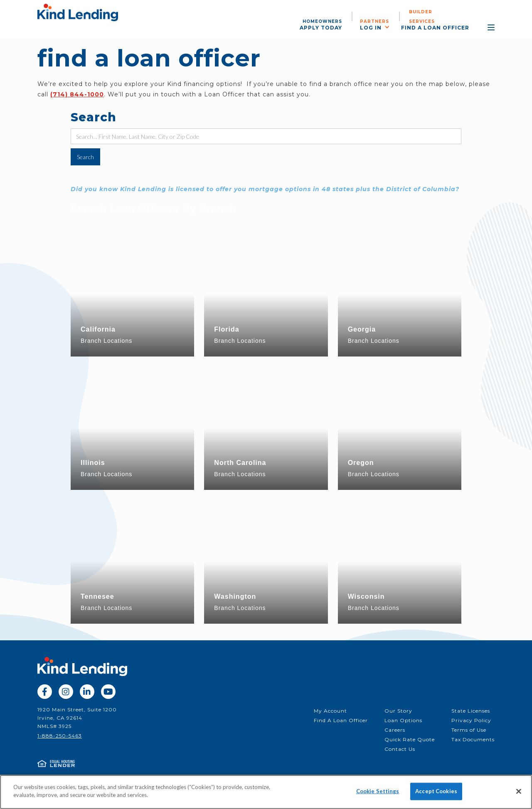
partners (374, 21)
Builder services (422, 17)
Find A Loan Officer (341, 720)
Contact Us (400, 749)
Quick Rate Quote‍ (410, 739)
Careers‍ (395, 730)
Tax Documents (473, 739)
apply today (321, 28)
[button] (379, 27)
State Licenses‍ (471, 711)
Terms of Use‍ (469, 730)
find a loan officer (435, 28)
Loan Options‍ (403, 720)
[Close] (519, 791)
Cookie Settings (378, 791)
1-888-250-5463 (60, 736)
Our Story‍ (398, 711)
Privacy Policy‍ (471, 720)
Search (94, 117)
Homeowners (322, 21)
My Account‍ (330, 711)
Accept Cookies (436, 791)
